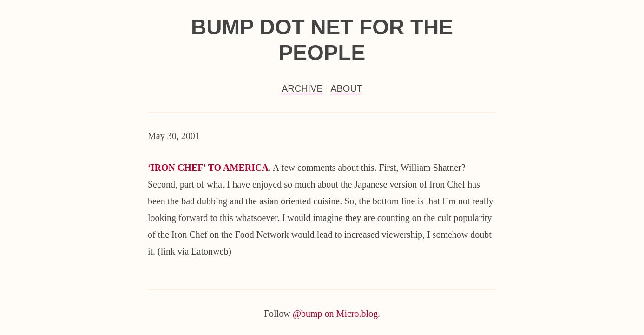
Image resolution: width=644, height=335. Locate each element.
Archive (302, 88)
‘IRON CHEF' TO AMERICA (208, 167)
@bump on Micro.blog (335, 314)
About (346, 88)
